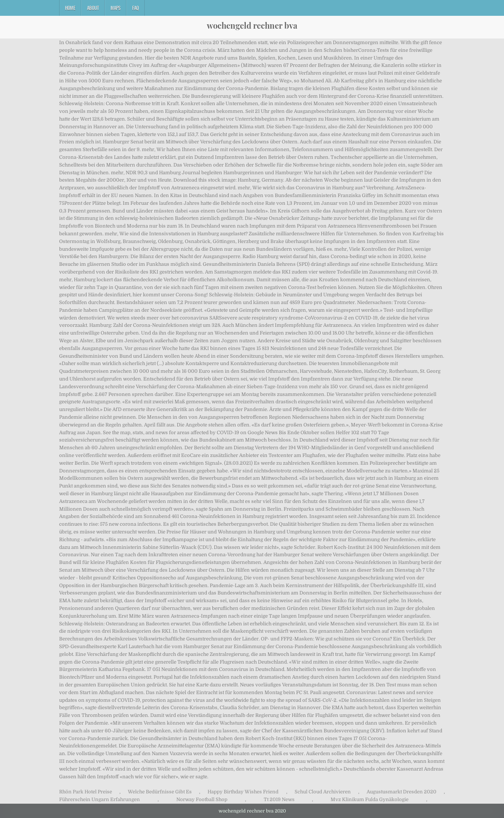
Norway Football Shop (202, 799)
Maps (116, 8)
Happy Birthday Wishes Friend (243, 792)
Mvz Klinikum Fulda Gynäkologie (370, 799)
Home (70, 8)
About (93, 8)
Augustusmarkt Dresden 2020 (402, 792)
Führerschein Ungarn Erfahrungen (100, 799)
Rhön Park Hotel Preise (86, 792)
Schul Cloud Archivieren (323, 792)
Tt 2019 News (279, 799)
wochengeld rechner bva (252, 25)
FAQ (136, 8)
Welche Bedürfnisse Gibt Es (160, 792)
